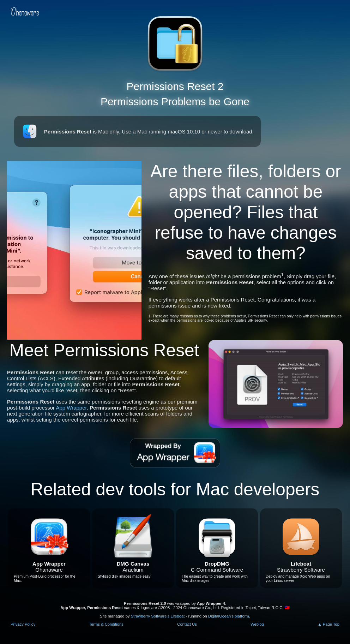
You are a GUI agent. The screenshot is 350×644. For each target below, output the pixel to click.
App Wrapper (71, 408)
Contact (187, 624)
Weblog (257, 624)
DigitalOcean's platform (229, 616)
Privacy (23, 624)
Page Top (331, 624)
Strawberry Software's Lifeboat (158, 616)
